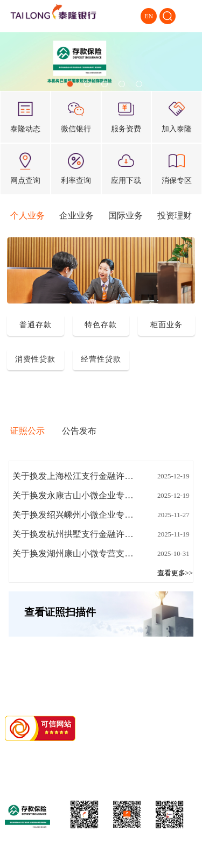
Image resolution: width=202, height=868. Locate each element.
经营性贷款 (101, 359)
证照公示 (27, 431)
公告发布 (79, 431)
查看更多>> (175, 573)
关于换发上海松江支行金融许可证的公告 (76, 476)
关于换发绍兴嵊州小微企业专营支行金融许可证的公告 (76, 515)
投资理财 (175, 216)
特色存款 (101, 324)
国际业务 (126, 216)
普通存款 (36, 324)
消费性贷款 (35, 359)
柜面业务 (166, 324)
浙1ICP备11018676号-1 (85, 753)
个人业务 (27, 216)
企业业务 (76, 216)
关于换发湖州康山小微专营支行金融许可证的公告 (76, 553)
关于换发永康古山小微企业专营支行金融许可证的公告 (76, 495)
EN (149, 16)
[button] (70, 84)
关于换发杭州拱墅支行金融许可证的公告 (76, 534)
